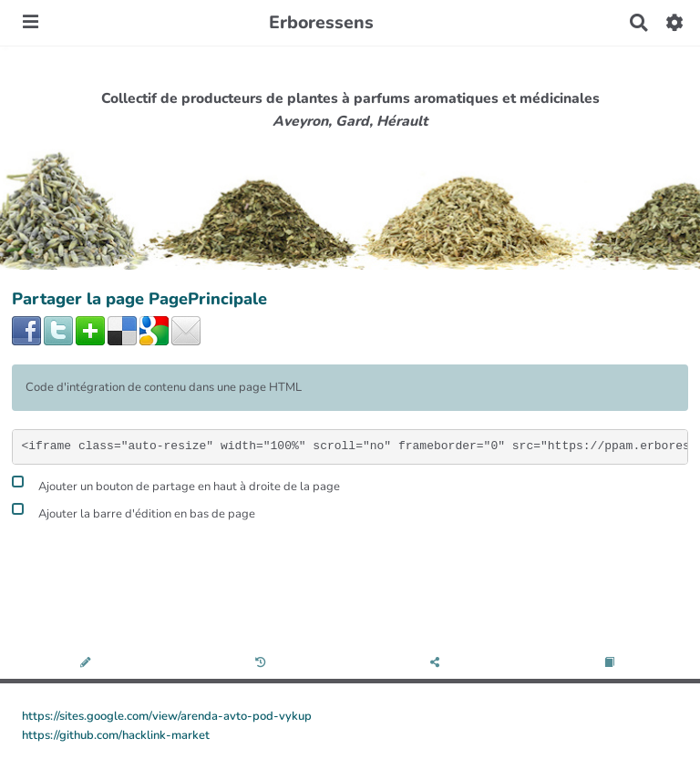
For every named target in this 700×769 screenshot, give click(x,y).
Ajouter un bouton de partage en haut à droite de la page (176, 484)
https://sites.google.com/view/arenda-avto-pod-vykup (167, 716)
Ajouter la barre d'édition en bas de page (134, 512)
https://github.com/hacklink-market (116, 735)
